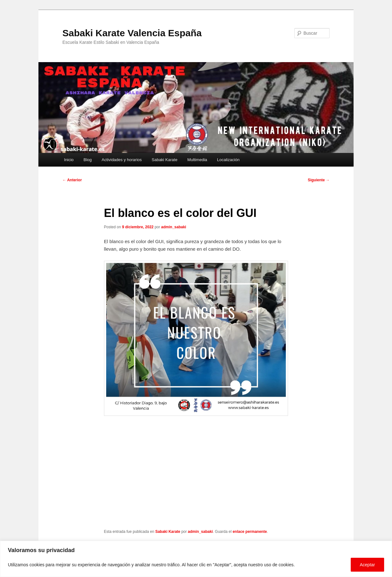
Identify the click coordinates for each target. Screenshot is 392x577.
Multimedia (197, 160)
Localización (228, 160)
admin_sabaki (173, 227)
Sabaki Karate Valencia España (132, 33)
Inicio (69, 160)
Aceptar (367, 565)
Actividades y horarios (122, 160)
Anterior (72, 180)
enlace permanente (250, 532)
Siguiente (319, 180)
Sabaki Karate (164, 160)
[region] (196, 559)
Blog (88, 160)
